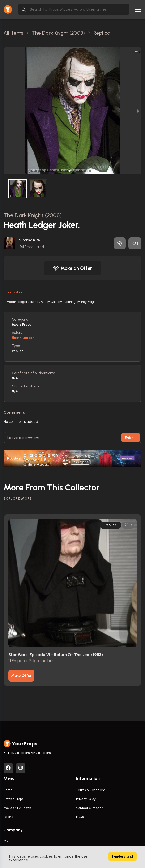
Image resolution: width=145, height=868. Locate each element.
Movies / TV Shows (17, 808)
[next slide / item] (138, 111)
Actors (8, 817)
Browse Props (13, 799)
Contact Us (12, 841)
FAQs (80, 817)
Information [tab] (13, 292)
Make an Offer (72, 268)
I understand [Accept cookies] (123, 856)
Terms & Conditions (91, 790)
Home (8, 790)
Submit (131, 438)
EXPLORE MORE (18, 499)
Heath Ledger (23, 338)
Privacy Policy (86, 799)
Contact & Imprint (89, 808)
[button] (70, 171)
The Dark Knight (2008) (33, 215)
